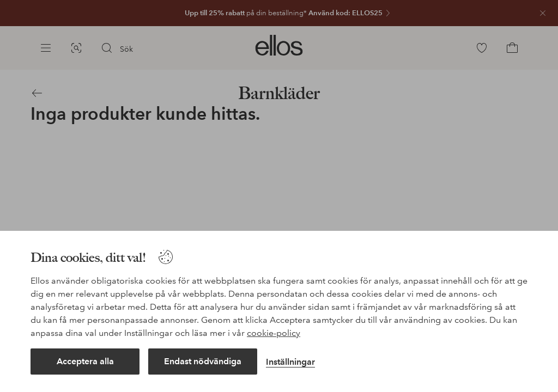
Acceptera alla (85, 361)
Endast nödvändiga (203, 361)
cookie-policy (274, 333)
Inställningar (290, 362)
